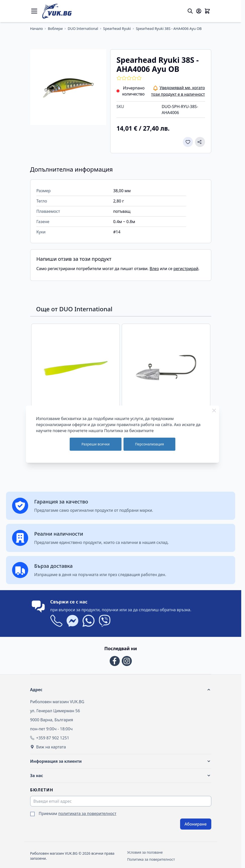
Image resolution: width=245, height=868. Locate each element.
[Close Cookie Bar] (214, 411)
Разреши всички (96, 444)
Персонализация (150, 444)
